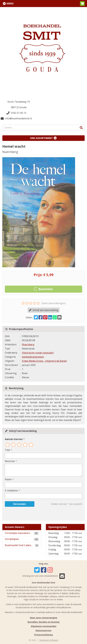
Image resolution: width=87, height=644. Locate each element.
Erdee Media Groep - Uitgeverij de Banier (44, 361)
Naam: (8, 479)
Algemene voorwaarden (44, 626)
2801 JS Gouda (19, 107)
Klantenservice (43, 630)
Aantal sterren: (14, 439)
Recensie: (10, 461)
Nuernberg (28, 344)
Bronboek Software (49, 640)
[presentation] (24, 514)
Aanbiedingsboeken (33, 357)
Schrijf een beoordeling (44, 310)
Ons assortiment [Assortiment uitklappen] (41, 138)
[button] (82, 4)
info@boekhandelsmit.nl (16, 118)
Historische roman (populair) (38, 353)
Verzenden (20, 504)
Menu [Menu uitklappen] (10, 4)
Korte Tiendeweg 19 (19, 102)
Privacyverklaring (43, 635)
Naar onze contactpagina (44, 618)
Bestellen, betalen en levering (44, 622)
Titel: (8, 450)
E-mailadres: (12, 490)
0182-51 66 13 (16, 113)
